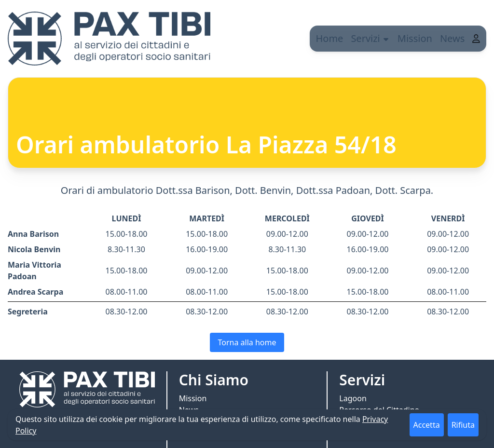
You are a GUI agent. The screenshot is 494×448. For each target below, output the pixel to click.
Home (336, 38)
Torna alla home (247, 342)
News (459, 38)
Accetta (427, 425)
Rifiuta (463, 425)
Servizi (376, 38)
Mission (421, 38)
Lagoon (353, 398)
